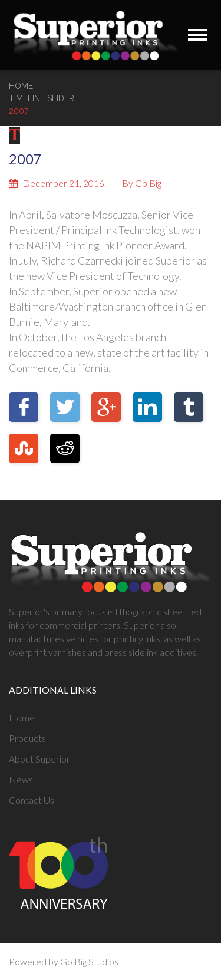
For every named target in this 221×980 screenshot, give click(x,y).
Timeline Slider (42, 98)
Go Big (148, 183)
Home (21, 86)
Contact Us (32, 800)
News (21, 779)
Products (27, 738)
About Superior (39, 759)
